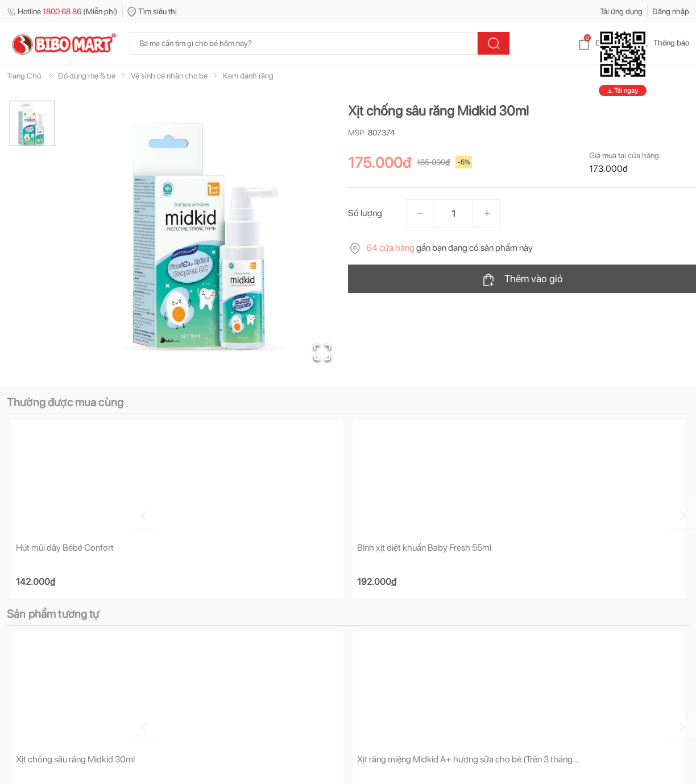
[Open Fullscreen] (320, 350)
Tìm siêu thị (152, 11)
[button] (205, 237)
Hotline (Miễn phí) (62, 11)
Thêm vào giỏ (522, 279)
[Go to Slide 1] (32, 123)
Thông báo (662, 43)
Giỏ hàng (601, 43)
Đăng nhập (671, 11)
